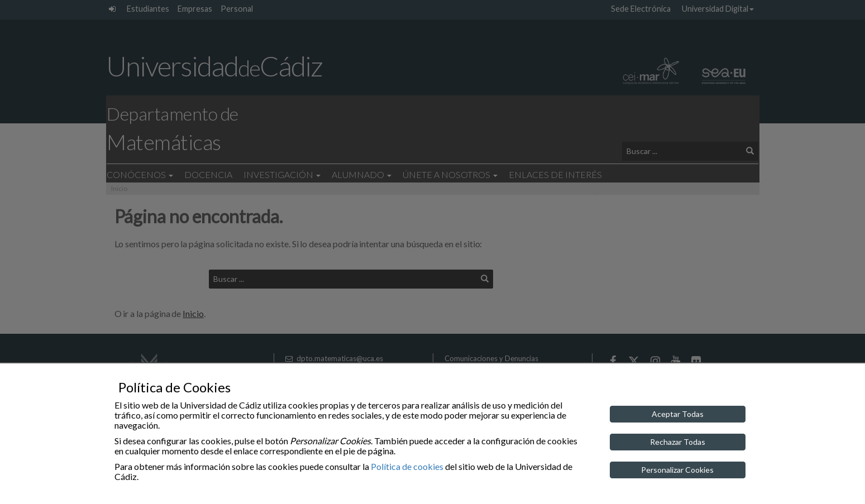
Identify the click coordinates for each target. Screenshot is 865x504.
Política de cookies (407, 466)
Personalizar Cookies (677, 470)
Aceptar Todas (678, 414)
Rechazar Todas (678, 442)
